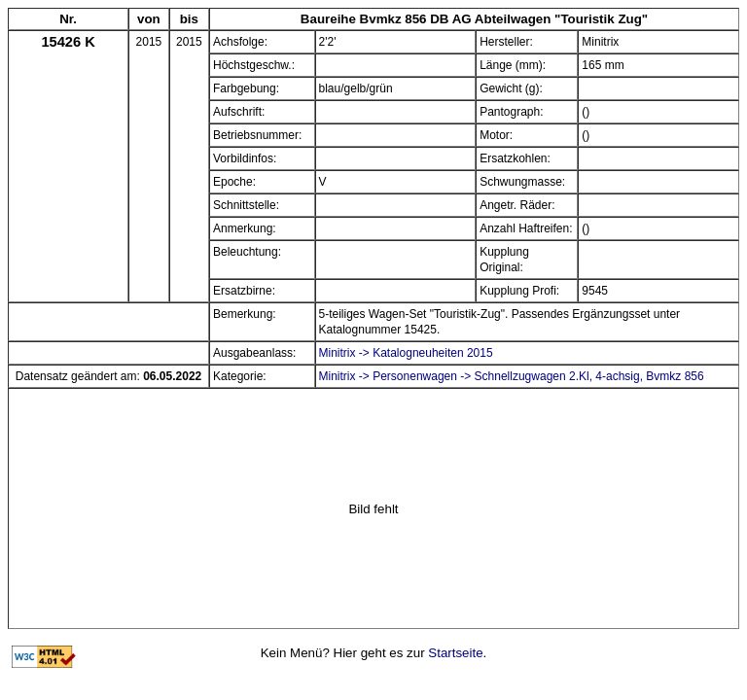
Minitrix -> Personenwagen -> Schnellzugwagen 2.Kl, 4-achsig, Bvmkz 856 (512, 376)
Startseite (455, 653)
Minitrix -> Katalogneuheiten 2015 (406, 353)
